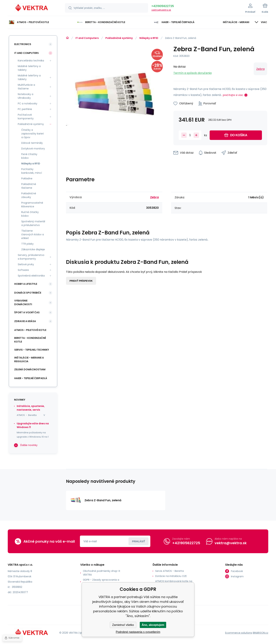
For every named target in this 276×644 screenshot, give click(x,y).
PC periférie (25, 109)
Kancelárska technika (31, 61)
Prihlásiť (139, 541)
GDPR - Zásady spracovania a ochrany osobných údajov (101, 582)
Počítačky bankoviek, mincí (32, 171)
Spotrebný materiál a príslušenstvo (33, 223)
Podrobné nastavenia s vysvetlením (138, 632)
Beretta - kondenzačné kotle (30, 340)
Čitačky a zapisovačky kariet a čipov (33, 134)
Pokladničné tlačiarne (29, 186)
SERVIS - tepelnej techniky (32, 350)
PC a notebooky (28, 103)
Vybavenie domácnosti (23, 302)
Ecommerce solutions (239, 633)
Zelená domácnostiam (30, 369)
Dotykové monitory (33, 149)
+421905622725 (163, 6)
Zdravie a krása (25, 321)
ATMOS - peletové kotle (30, 330)
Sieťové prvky (26, 264)
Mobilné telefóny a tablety (29, 68)
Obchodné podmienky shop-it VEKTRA (102, 573)
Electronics (23, 44)
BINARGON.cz (261, 633)
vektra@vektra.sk (161, 10)
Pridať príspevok (81, 281)
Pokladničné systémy (119, 38)
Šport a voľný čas (27, 312)
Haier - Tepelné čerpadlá (31, 378)
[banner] (32, 8)
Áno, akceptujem (153, 625)
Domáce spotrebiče (28, 293)
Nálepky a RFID (149, 38)
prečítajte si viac (233, 95)
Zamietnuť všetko (123, 625)
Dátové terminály (32, 143)
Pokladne (27, 178)
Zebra (260, 69)
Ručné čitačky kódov (30, 214)
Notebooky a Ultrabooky (26, 96)
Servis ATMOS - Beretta (170, 571)
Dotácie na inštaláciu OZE (171, 576)
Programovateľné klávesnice (32, 205)
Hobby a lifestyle (26, 284)
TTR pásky (27, 244)
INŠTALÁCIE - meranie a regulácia (29, 359)
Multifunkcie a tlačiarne (26, 87)
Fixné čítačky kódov (29, 156)
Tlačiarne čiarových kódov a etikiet (33, 234)
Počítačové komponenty (26, 117)
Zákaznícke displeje (33, 249)
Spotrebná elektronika (31, 276)
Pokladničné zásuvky (29, 195)
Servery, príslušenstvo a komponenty (31, 257)
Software (23, 270)
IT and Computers (87, 38)
